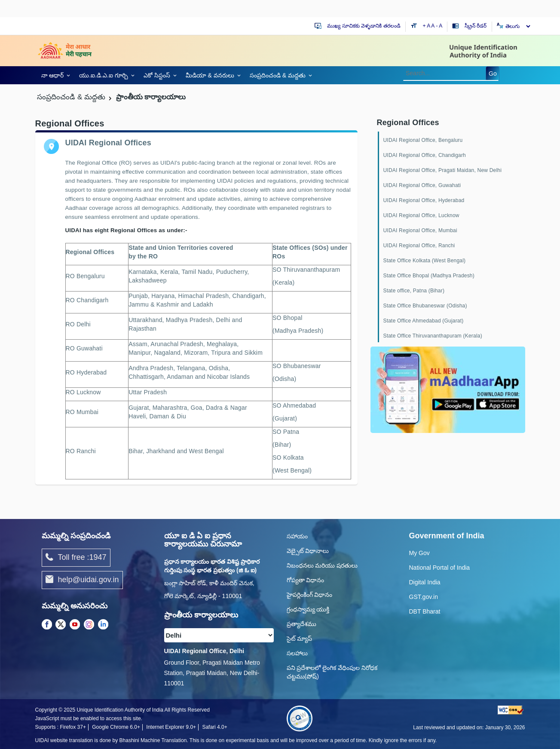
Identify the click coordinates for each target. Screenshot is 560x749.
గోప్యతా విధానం (306, 580)
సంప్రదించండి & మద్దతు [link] (278, 75)
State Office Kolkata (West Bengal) (425, 261)
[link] (54, 75)
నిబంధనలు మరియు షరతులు (322, 565)
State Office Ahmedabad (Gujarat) (424, 321)
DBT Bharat (425, 611)
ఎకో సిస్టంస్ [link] (157, 75)
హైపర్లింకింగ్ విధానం (310, 595)
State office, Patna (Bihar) (414, 291)
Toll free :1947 (76, 558)
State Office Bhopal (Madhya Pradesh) (429, 276)
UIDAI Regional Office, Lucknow (421, 215)
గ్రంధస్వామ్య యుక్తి (308, 609)
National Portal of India (440, 568)
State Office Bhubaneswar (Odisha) (425, 306)
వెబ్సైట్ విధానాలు (308, 551)
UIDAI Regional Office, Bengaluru (423, 140)
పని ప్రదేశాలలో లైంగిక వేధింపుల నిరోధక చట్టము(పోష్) (332, 672)
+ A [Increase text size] (427, 26)
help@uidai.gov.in (82, 580)
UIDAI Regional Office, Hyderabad (424, 200)
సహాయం (297, 536)
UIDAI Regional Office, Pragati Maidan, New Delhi (443, 170)
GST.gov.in (424, 597)
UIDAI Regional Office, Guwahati (422, 185)
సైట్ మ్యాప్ (300, 638)
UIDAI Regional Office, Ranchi (419, 246)
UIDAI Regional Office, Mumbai (420, 230)
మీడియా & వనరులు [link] (210, 75)
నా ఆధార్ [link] (53, 75)
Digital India (425, 582)
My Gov (419, 553)
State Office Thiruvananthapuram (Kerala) (433, 336)
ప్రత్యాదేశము (301, 624)
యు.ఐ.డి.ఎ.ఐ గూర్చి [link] (103, 75)
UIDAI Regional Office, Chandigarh (425, 155)
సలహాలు (297, 653)
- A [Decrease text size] (439, 26)
